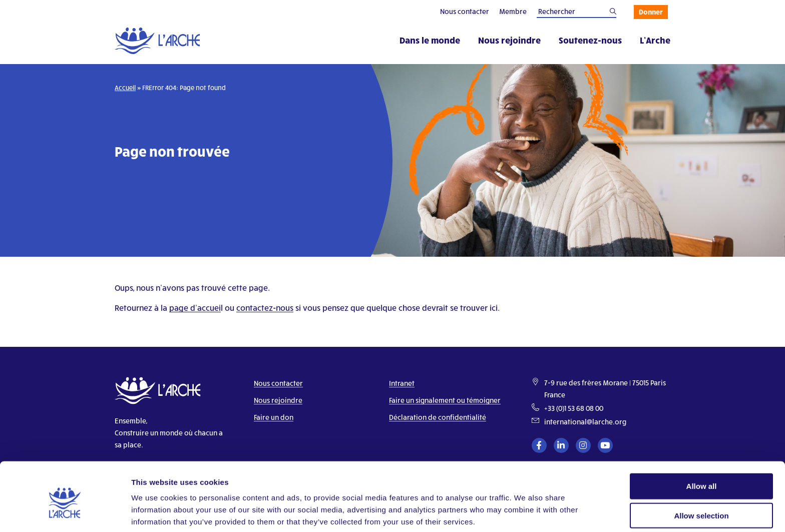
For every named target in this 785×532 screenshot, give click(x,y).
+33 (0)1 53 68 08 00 (574, 408)
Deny (702, 503)
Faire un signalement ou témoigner (445, 400)
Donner (651, 12)
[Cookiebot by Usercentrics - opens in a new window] (65, 512)
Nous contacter (465, 11)
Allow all (702, 444)
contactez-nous (265, 308)
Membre (513, 11)
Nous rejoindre (509, 40)
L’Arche (655, 40)
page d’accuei (195, 308)
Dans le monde (430, 40)
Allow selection (701, 474)
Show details (525, 512)
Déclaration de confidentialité (438, 417)
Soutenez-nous (590, 40)
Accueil (125, 88)
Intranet (402, 383)
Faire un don (274, 417)
